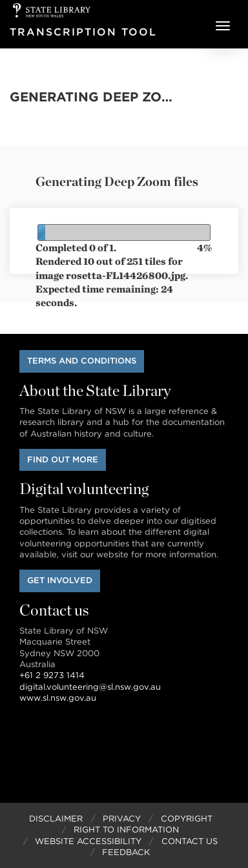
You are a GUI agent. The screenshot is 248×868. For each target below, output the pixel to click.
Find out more (63, 460)
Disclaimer (56, 819)
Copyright (187, 819)
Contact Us (190, 841)
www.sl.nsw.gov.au (58, 698)
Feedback (126, 852)
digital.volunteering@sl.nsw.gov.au (90, 687)
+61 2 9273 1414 (52, 675)
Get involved (60, 580)
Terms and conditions (82, 361)
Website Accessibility (88, 841)
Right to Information (126, 830)
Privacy (122, 819)
